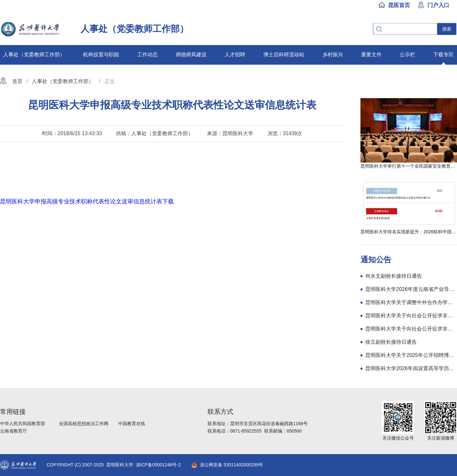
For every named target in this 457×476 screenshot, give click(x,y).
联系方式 (220, 412)
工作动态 (147, 55)
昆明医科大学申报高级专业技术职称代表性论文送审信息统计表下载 (87, 201)
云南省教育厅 (14, 431)
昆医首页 (399, 5)
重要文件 (371, 55)
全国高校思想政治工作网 (84, 424)
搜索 (447, 29)
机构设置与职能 (101, 55)
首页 (17, 81)
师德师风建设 (191, 55)
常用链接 (13, 412)
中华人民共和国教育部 (23, 424)
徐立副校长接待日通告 (391, 342)
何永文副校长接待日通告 (394, 276)
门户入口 (438, 5)
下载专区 (443, 55)
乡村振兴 (333, 55)
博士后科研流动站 (284, 55)
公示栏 (407, 55)
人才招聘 (235, 55)
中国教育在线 (132, 424)
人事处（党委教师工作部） (34, 55)
